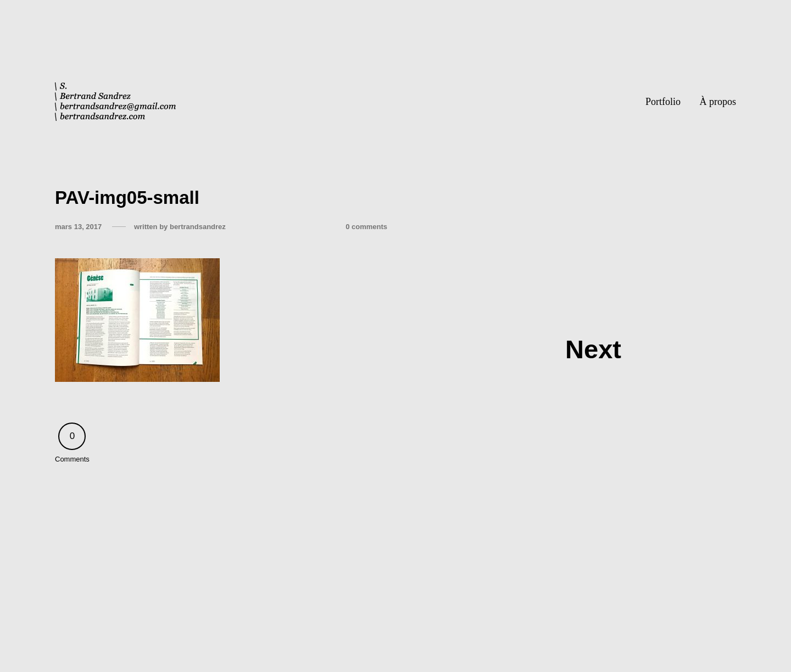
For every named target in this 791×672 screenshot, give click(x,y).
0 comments (366, 227)
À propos (718, 102)
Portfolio (663, 102)
